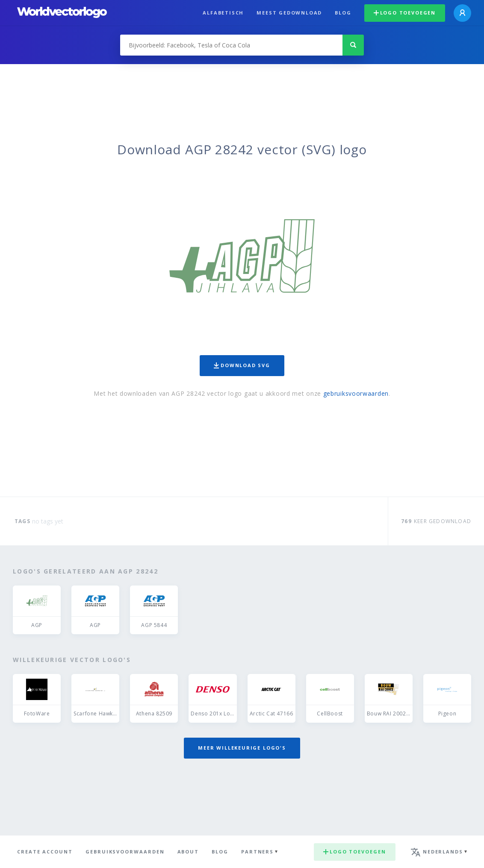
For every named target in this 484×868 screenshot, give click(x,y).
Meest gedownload (289, 13)
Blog (343, 13)
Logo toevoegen (405, 13)
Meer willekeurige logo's (242, 748)
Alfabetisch (223, 13)
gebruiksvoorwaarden (356, 393)
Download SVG (242, 365)
